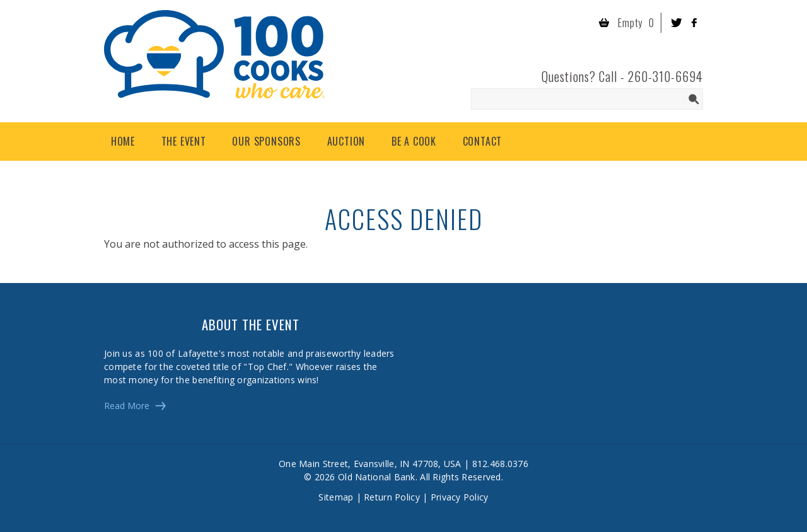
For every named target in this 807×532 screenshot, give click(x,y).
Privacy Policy (460, 497)
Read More (127, 406)
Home (123, 141)
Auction (346, 141)
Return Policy (392, 497)
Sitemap (336, 497)
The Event (184, 141)
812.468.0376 (500, 464)
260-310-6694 (665, 76)
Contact (483, 141)
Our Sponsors (266, 141)
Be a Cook (414, 141)
